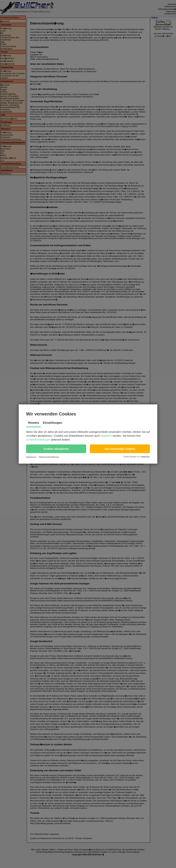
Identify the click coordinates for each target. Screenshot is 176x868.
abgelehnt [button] (106, 436)
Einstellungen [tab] (52, 423)
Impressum (31, 457)
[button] (56, 449)
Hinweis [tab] (33, 423)
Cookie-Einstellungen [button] (38, 440)
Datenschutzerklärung (49, 457)
